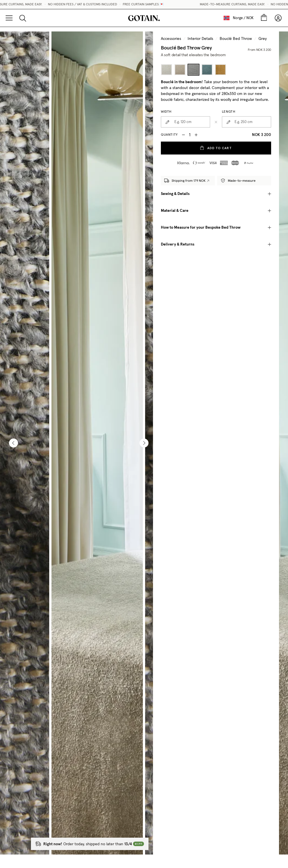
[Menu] (9, 18)
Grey (263, 39)
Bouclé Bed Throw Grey (186, 48)
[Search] (23, 18)
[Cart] (264, 18)
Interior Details (200, 39)
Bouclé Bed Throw (236, 39)
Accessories (171, 39)
